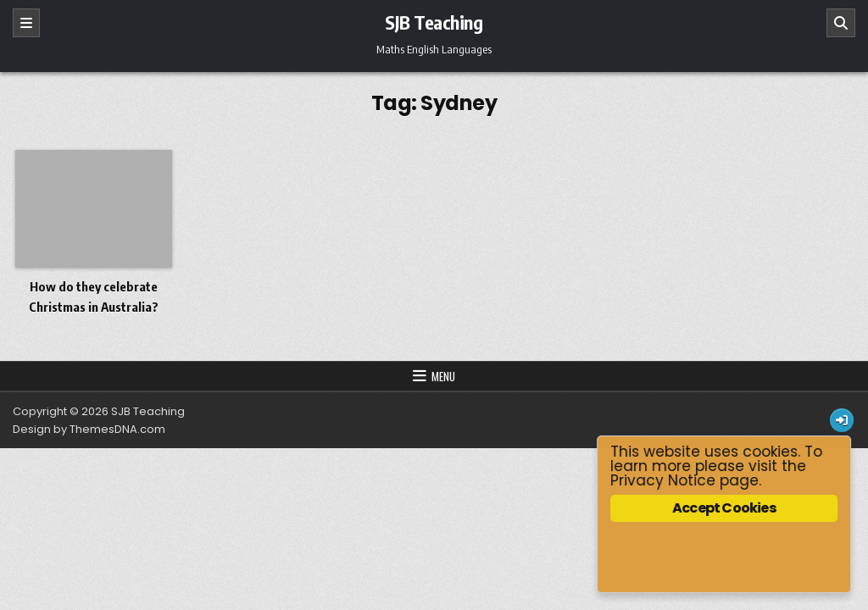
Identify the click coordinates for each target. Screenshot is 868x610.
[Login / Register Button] (842, 420)
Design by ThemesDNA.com (89, 429)
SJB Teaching (434, 22)
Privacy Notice (664, 480)
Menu (443, 376)
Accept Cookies (725, 508)
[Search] (841, 23)
